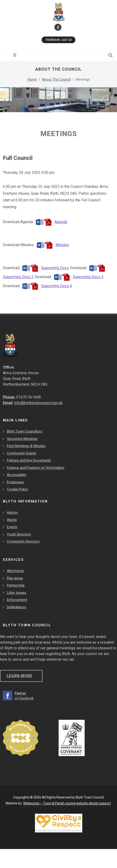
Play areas (15, 578)
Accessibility (17, 475)
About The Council (56, 80)
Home (32, 80)
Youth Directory (19, 534)
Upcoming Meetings (22, 439)
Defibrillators (17, 607)
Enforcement (17, 600)
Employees (15, 482)
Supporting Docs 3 (78, 277)
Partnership (16, 585)
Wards (12, 520)
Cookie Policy (17, 489)
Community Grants (22, 453)
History (12, 512)
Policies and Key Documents (29, 460)
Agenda (51, 222)
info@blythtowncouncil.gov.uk (38, 403)
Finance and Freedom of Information (36, 468)
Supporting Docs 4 (46, 286)
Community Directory (23, 541)
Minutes (52, 245)
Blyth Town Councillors (25, 431)
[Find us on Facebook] (58, 27)
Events (12, 527)
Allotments (15, 571)
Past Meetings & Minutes (26, 446)
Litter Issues (17, 593)
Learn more (19, 676)
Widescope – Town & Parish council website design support (67, 803)
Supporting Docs (45, 268)
